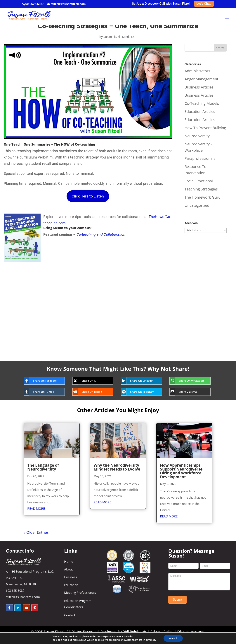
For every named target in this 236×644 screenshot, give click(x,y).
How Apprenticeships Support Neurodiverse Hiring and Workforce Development (181, 471)
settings (151, 640)
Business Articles (199, 87)
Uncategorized (197, 205)
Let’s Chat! (204, 4)
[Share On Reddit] (90, 392)
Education (71, 585)
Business (71, 577)
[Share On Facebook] (41, 381)
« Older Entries (36, 532)
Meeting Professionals (80, 593)
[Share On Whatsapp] (187, 381)
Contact (70, 615)
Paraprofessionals (200, 158)
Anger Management (201, 79)
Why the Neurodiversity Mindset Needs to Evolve (117, 467)
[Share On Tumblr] (41, 392)
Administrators (197, 71)
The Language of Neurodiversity (43, 467)
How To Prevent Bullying (205, 128)
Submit (178, 600)
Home (69, 562)
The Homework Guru (203, 197)
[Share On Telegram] (139, 392)
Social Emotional (199, 181)
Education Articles (200, 111)
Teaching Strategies (201, 189)
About (68, 569)
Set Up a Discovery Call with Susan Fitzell (161, 4)
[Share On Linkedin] (139, 381)
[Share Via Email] (187, 392)
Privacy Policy (162, 632)
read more (36, 508)
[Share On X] (90, 381)
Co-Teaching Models (202, 103)
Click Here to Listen (88, 196)
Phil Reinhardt (135, 632)
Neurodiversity (197, 136)
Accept (173, 638)
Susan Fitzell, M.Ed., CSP (120, 37)
